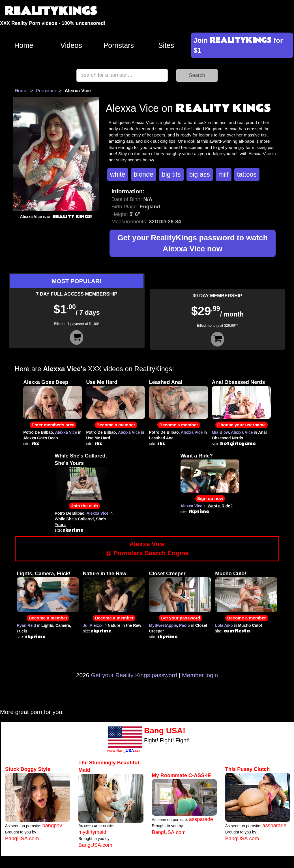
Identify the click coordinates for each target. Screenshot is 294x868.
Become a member (116, 425)
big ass (200, 174)
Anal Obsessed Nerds (239, 382)
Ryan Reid (26, 625)
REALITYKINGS (51, 11)
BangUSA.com (22, 839)
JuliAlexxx (93, 625)
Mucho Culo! (231, 574)
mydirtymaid (92, 832)
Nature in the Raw (105, 574)
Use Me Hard (102, 382)
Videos (71, 45)
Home (24, 45)
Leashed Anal (166, 382)
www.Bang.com (125, 751)
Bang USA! (165, 731)
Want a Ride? (197, 456)
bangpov (52, 826)
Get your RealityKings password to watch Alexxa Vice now (193, 243)
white (118, 174)
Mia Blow (220, 432)
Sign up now (210, 498)
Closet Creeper (167, 574)
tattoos (247, 174)
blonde (144, 174)
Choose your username (242, 425)
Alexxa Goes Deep (46, 382)
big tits (171, 174)
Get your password (180, 618)
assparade (201, 819)
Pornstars (119, 45)
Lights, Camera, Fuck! (44, 574)
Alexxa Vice (66, 432)
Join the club (84, 506)
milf (224, 174)
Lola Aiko (224, 625)
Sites (166, 45)
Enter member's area (53, 425)
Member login (200, 675)
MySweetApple (163, 625)
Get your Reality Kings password (134, 675)
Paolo (184, 625)
